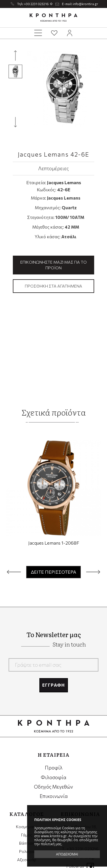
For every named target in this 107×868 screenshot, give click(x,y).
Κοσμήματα (27, 827)
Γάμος (27, 835)
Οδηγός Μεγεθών (53, 787)
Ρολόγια (27, 851)
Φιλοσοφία (53, 777)
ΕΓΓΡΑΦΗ (53, 685)
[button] (14, 572)
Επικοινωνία (54, 796)
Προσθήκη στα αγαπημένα (53, 286)
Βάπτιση (27, 843)
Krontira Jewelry (54, 18)
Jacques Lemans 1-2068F (54, 543)
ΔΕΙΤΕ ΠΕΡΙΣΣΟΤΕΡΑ (53, 572)
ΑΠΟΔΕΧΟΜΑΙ (67, 854)
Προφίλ (54, 768)
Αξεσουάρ (27, 860)
